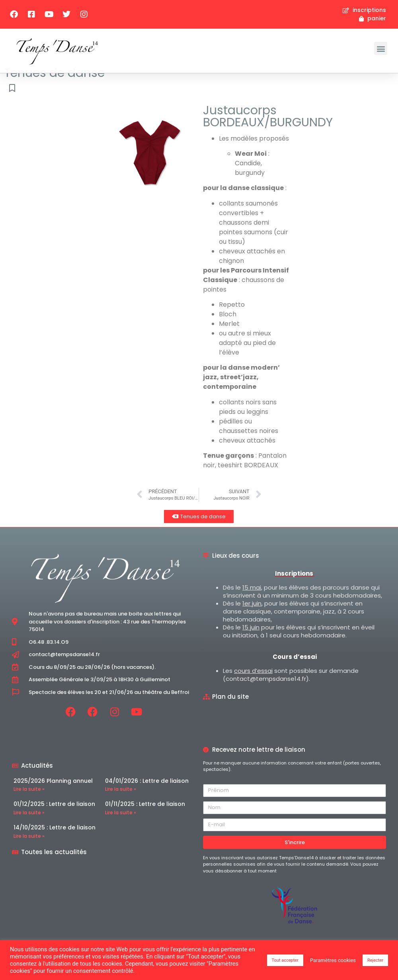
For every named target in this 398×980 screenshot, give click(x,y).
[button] (381, 48)
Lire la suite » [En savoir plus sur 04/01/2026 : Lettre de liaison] (121, 800)
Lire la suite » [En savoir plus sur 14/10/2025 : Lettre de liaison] (29, 846)
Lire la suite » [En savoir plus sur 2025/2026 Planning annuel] (29, 800)
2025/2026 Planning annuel (53, 791)
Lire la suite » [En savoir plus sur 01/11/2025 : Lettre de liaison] (121, 823)
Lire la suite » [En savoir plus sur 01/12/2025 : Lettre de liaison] (29, 823)
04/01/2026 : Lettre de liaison (147, 791)
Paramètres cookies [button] (333, 960)
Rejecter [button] (375, 960)
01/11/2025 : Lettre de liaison (145, 815)
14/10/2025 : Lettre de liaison (55, 838)
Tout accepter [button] (285, 960)
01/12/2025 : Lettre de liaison (54, 815)
